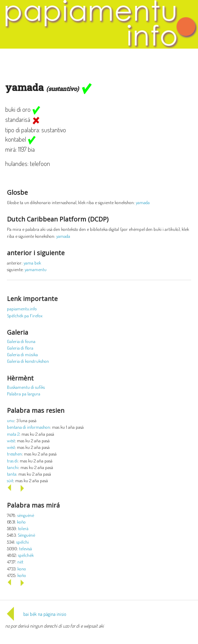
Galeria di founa (21, 341)
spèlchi (23, 542)
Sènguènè (26, 535)
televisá (26, 548)
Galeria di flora (20, 348)
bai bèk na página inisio (36, 614)
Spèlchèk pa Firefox (25, 315)
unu (11, 420)
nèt (20, 562)
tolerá (23, 528)
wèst (11, 440)
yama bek (32, 263)
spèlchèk (26, 555)
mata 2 (13, 434)
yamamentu (36, 269)
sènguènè (26, 515)
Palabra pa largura (24, 394)
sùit (10, 480)
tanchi (13, 467)
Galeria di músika (22, 354)
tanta (12, 474)
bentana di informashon (28, 427)
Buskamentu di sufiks (26, 387)
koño (21, 522)
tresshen (14, 454)
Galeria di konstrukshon (28, 361)
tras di (12, 461)
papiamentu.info (22, 308)
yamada (143, 202)
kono (22, 568)
